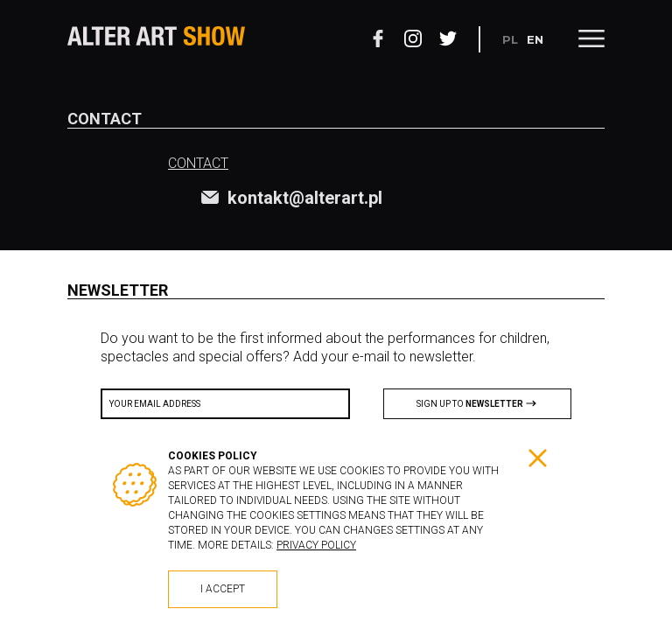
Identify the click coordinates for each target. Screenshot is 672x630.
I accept (223, 589)
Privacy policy (316, 545)
